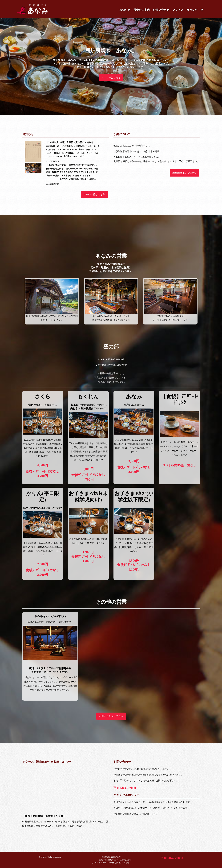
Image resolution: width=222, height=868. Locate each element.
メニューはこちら (111, 77)
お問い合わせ (161, 10)
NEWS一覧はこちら (95, 194)
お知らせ (125, 10)
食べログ (192, 10)
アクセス (178, 10)
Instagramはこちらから (184, 173)
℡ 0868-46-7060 (125, 788)
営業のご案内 (142, 10)
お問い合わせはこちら (111, 716)
